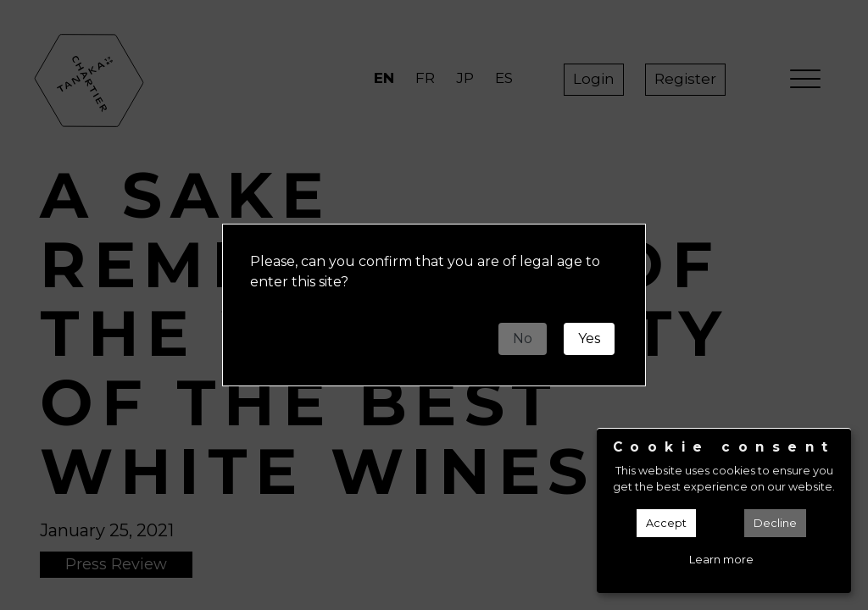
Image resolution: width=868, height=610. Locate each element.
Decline (775, 523)
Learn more (721, 560)
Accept (666, 523)
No (523, 338)
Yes (589, 338)
